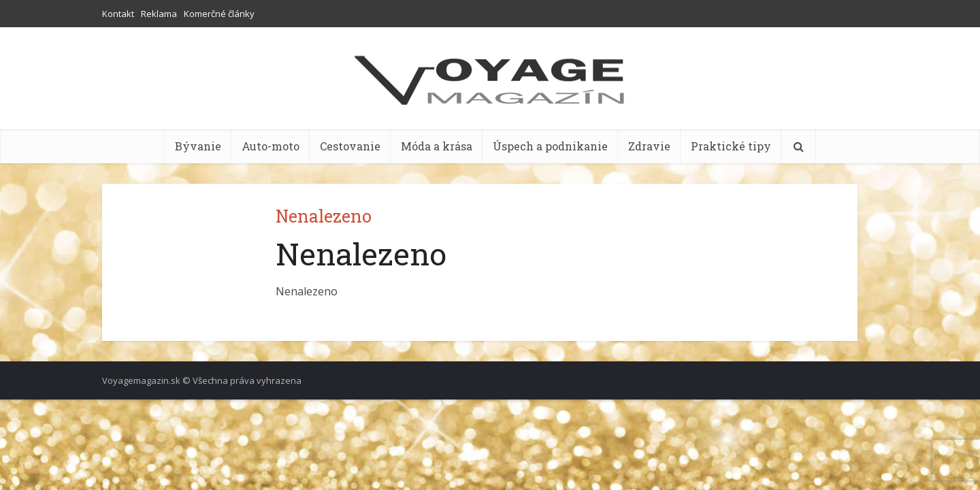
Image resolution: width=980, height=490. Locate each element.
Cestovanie (350, 146)
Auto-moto (271, 146)
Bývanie (198, 146)
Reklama (159, 14)
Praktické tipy (731, 146)
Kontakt (118, 14)
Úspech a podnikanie (550, 146)
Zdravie (649, 146)
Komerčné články (219, 14)
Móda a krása (437, 146)
